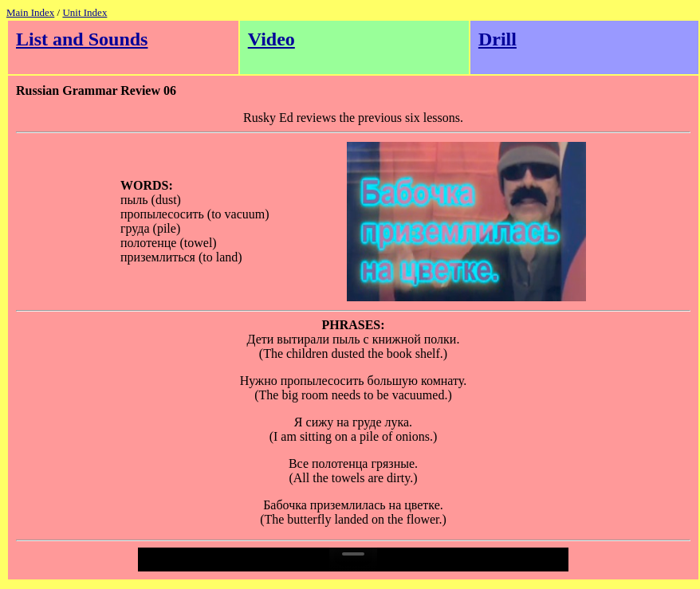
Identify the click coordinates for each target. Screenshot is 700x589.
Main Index (30, 12)
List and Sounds (82, 39)
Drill (497, 39)
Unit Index (85, 12)
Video (271, 39)
